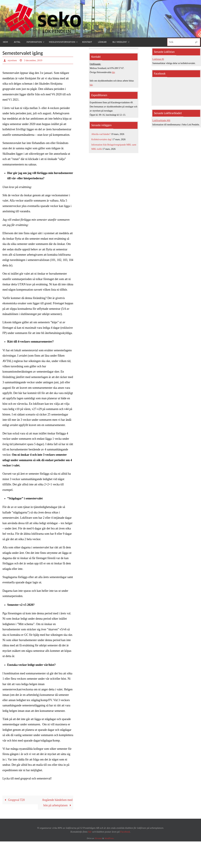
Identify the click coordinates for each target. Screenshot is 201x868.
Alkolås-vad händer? (101, 134)
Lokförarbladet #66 (161, 120)
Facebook (125, 832)
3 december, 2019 (34, 60)
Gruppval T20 (14, 800)
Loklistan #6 (158, 59)
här (113, 72)
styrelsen (12, 60)
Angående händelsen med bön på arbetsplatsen (57, 803)
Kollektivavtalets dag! (102, 139)
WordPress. (109, 838)
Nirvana (98, 838)
